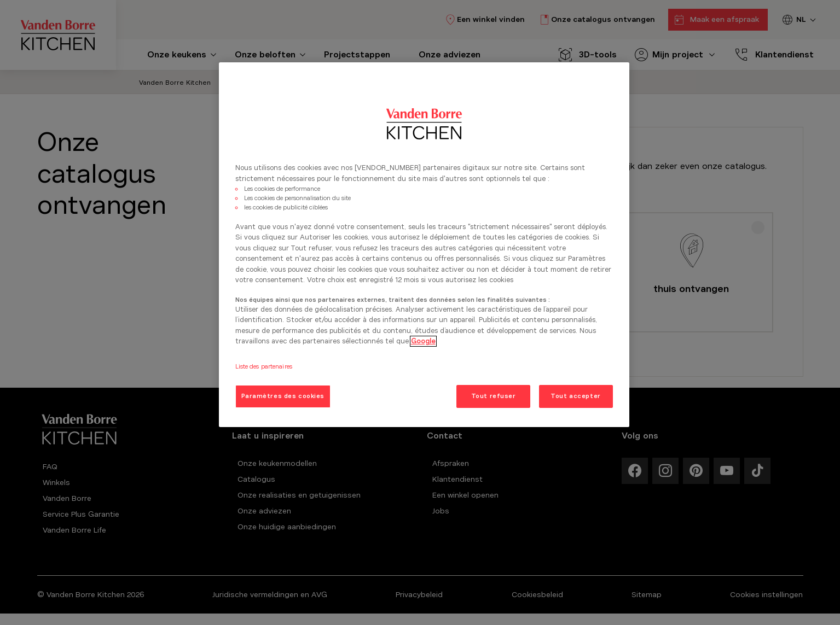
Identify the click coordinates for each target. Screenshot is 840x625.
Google (423, 341)
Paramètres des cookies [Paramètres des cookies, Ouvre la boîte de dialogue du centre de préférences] (283, 396)
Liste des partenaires (264, 366)
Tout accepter (575, 396)
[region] (424, 244)
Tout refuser (494, 396)
